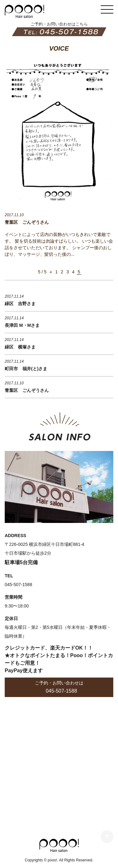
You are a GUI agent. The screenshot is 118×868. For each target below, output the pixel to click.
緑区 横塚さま (20, 347)
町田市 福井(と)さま (26, 369)
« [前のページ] (51, 272)
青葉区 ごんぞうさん (27, 222)
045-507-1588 (61, 691)
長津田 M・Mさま (22, 325)
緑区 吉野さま (20, 304)
